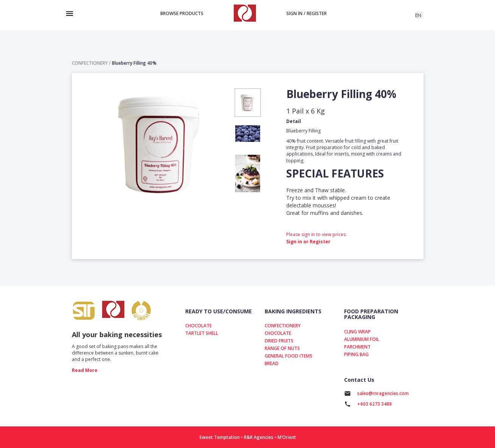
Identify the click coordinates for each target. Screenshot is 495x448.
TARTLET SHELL (202, 333)
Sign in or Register (308, 242)
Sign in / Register (306, 13)
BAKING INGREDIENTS (293, 311)
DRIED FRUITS (279, 341)
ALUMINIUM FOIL (362, 339)
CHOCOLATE (199, 326)
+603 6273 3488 (375, 404)
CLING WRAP (357, 332)
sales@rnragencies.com (383, 393)
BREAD (272, 363)
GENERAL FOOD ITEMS (289, 356)
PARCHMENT (357, 347)
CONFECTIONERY (283, 326)
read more (85, 370)
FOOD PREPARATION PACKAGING (371, 314)
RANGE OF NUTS (282, 348)
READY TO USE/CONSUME (219, 311)
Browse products (182, 13)
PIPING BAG (356, 354)
